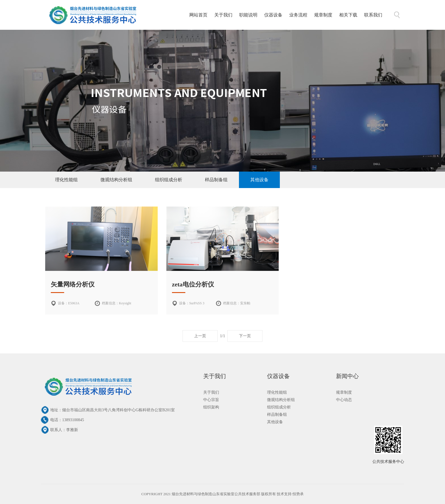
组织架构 (211, 407)
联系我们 (373, 15)
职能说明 (248, 15)
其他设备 (259, 180)
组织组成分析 (169, 180)
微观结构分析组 (116, 180)
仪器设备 (273, 15)
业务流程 (298, 15)
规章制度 (323, 15)
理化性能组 (66, 180)
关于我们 (223, 15)
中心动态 (344, 400)
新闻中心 (347, 376)
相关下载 (348, 15)
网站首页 (198, 15)
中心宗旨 (211, 400)
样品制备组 (216, 180)
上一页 (200, 336)
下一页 (245, 336)
